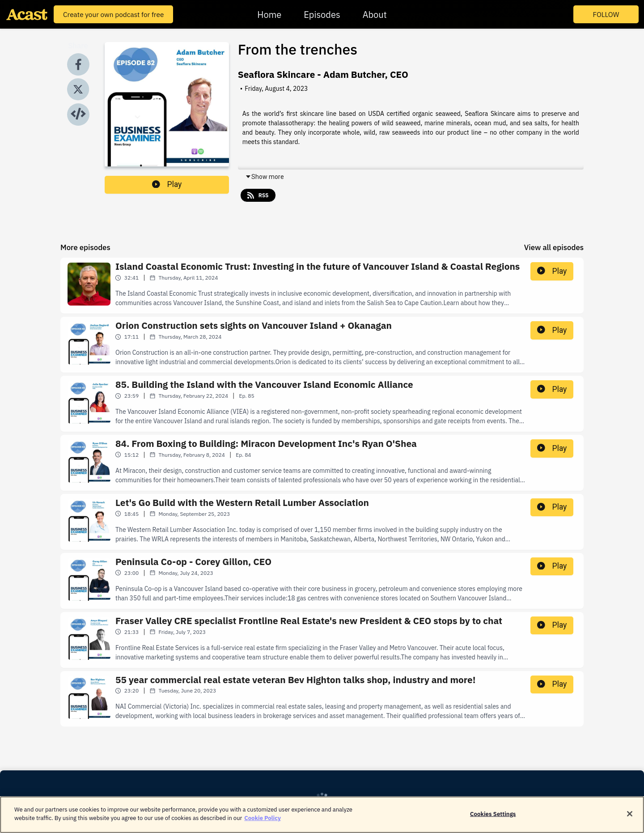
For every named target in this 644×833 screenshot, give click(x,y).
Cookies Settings (493, 820)
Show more (265, 177)
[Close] (630, 820)
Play (167, 184)
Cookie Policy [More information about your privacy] (263, 825)
